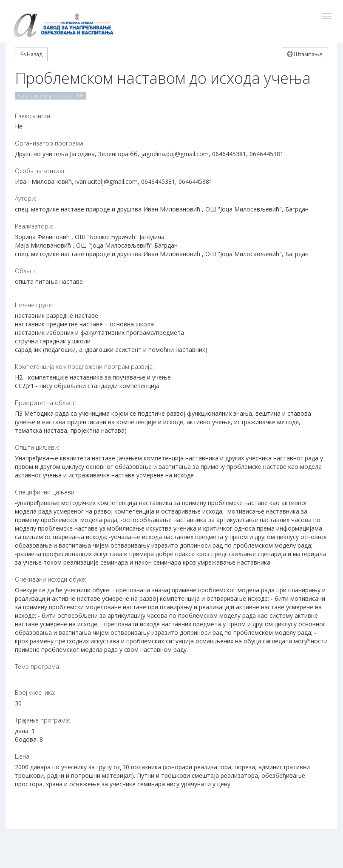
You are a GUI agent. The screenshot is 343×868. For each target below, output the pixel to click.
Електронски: (33, 116)
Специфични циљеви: (45, 492)
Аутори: (26, 198)
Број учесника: (35, 692)
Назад (31, 54)
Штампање (305, 54)
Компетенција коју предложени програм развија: (84, 367)
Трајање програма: (43, 720)
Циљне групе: (34, 305)
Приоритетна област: (45, 403)
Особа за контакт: (41, 171)
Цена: (23, 756)
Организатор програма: (50, 143)
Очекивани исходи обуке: (51, 579)
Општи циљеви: (37, 447)
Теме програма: (38, 667)
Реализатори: (34, 226)
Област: (26, 271)
